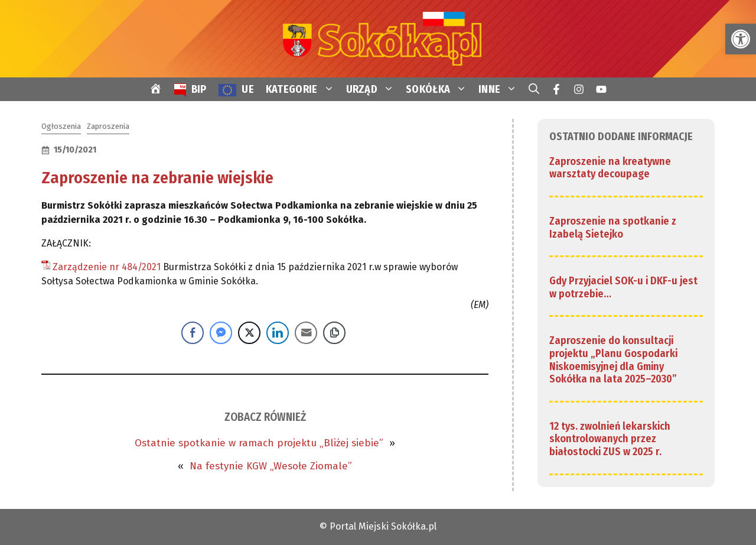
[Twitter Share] (249, 333)
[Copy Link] (334, 333)
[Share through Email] (306, 333)
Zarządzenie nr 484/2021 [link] (107, 267)
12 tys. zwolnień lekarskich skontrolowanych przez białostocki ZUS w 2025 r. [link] (610, 439)
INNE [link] (501, 89)
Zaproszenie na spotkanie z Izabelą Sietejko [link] (613, 228)
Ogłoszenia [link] (61, 126)
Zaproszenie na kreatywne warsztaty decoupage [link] (610, 168)
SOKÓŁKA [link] (439, 89)
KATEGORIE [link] (303, 89)
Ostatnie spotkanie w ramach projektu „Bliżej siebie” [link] (259, 443)
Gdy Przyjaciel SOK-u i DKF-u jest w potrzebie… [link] (623, 287)
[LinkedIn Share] (278, 333)
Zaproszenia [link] (108, 126)
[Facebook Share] (193, 333)
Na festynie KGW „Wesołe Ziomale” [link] (271, 466)
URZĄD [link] (373, 89)
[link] (741, 39)
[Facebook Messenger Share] (221, 333)
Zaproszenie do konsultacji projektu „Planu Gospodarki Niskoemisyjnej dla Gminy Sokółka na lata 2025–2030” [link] (613, 360)
